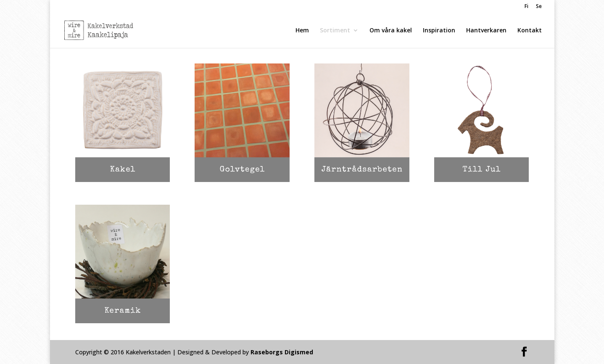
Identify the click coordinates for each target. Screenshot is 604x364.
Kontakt (530, 31)
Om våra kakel (391, 31)
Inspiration (439, 31)
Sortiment (335, 31)
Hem (302, 31)
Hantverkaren (486, 31)
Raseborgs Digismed (282, 352)
